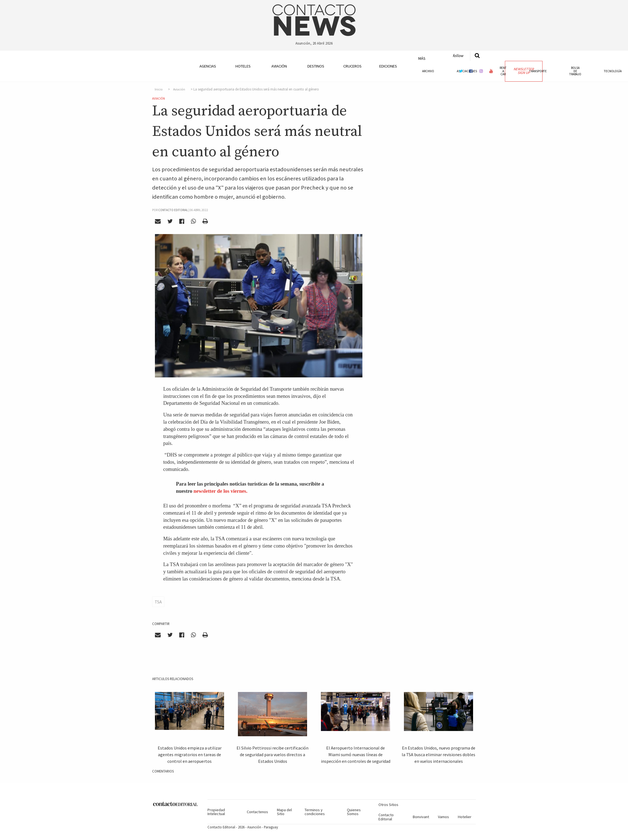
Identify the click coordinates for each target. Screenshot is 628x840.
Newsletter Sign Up (524, 71)
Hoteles (243, 66)
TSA (158, 602)
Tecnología (613, 71)
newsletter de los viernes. (221, 491)
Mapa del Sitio (284, 812)
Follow (458, 56)
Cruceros (352, 66)
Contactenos (257, 812)
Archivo (428, 71)
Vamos (443, 817)
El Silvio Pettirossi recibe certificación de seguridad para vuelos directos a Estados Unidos (273, 755)
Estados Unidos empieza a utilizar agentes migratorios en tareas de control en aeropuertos (190, 755)
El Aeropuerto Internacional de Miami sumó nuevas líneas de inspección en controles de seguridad (356, 755)
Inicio (159, 89)
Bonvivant (421, 817)
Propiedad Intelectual (216, 812)
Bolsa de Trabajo (575, 71)
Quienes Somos (354, 812)
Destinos (316, 66)
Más (422, 58)
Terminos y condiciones (315, 812)
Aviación (279, 66)
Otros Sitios (388, 805)
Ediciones (388, 66)
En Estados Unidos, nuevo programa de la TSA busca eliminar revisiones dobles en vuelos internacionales (438, 755)
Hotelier (465, 817)
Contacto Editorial (386, 817)
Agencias (208, 66)
